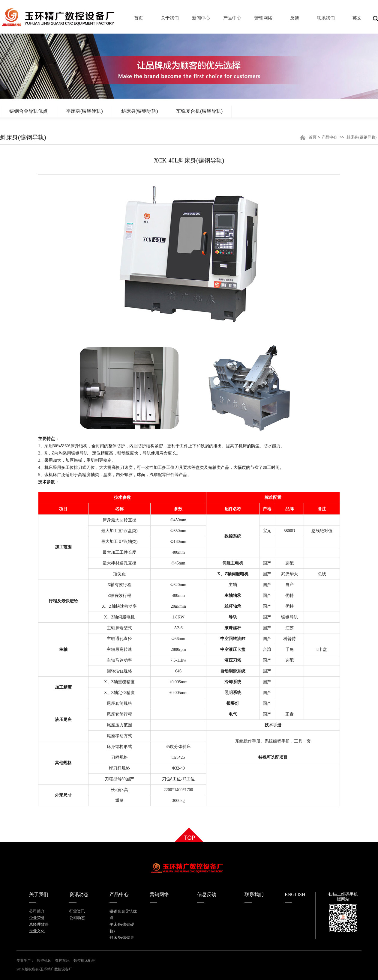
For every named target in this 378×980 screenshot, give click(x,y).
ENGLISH (295, 895)
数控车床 (62, 961)
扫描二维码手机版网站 (343, 897)
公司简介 (37, 911)
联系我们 (254, 895)
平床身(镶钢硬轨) (84, 111)
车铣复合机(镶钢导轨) (199, 111)
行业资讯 (77, 911)
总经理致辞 (39, 924)
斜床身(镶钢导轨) (140, 111)
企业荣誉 (37, 918)
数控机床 (44, 961)
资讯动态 (79, 895)
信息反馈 (207, 895)
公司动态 (77, 918)
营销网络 (159, 895)
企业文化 (37, 931)
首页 (313, 137)
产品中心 (329, 137)
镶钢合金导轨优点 (28, 111)
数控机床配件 (84, 961)
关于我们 (39, 895)
